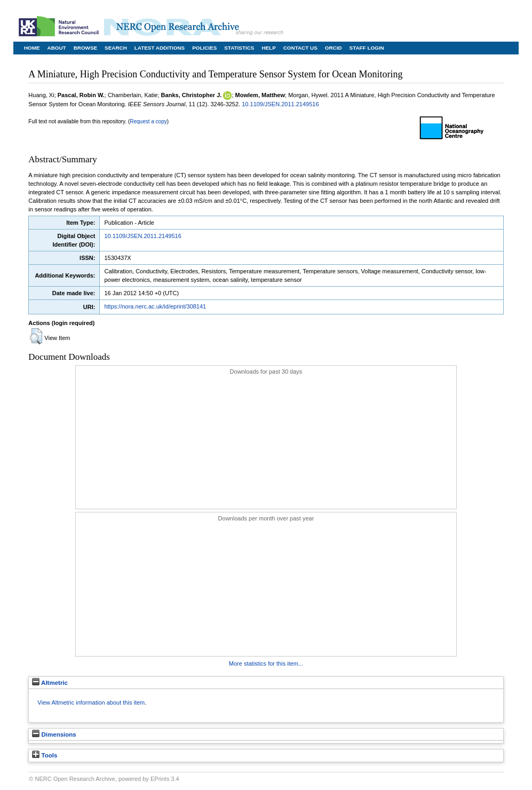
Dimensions (54, 734)
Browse (85, 48)
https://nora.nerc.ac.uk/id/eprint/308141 (155, 306)
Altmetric (50, 683)
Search (116, 48)
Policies (204, 48)
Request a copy (148, 121)
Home (32, 48)
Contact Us (300, 48)
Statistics (239, 48)
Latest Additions (160, 48)
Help (268, 48)
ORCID (334, 48)
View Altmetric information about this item (91, 702)
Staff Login (367, 48)
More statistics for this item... (266, 663)
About (57, 48)
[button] (36, 336)
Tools (45, 755)
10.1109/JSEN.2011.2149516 (280, 104)
